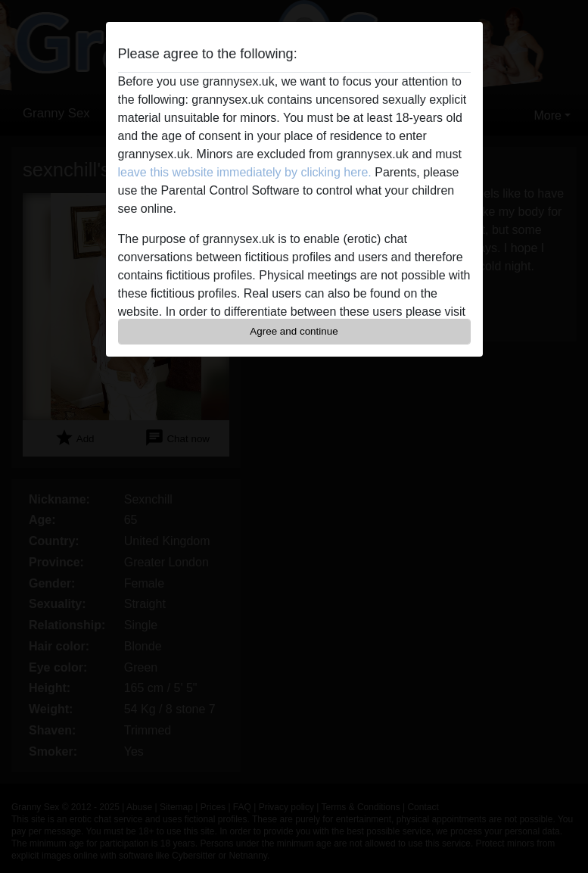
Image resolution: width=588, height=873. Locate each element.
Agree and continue (294, 331)
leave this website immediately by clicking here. (245, 172)
